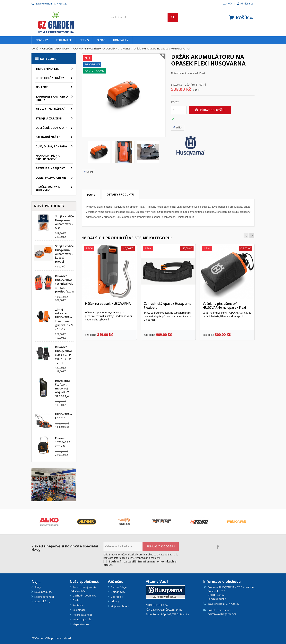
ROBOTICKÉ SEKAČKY (50, 78)
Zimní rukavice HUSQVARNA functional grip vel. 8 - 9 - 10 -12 (64, 319)
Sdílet (89, 172)
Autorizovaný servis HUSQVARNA (83, 589)
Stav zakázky (42, 601)
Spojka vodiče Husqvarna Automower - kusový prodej (64, 254)
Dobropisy (117, 597)
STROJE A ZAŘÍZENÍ (49, 118)
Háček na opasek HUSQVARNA (108, 304)
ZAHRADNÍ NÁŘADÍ (48, 137)
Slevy (37, 587)
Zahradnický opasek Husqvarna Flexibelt (168, 306)
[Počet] (177, 110)
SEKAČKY (42, 87)
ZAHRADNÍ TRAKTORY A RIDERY (52, 98)
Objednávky (118, 592)
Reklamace (64, 40)
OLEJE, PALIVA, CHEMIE (51, 178)
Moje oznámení (120, 606)
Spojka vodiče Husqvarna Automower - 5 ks (64, 222)
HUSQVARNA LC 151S (64, 416)
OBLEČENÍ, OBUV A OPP (51, 128)
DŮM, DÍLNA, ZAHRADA (51, 146)
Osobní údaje (118, 587)
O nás (101, 40)
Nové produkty (43, 592)
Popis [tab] (91, 195)
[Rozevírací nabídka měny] (228, 4)
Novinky (42, 40)
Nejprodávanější (44, 597)
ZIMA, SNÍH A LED (47, 69)
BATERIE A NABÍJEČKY (50, 168)
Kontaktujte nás (82, 619)
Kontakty (121, 40)
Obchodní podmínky (84, 596)
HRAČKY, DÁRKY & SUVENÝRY (48, 189)
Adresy (115, 601)
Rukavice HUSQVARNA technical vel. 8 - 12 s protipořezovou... (67, 284)
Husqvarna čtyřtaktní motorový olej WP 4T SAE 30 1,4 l (63, 388)
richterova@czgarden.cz (222, 614)
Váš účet (115, 581)
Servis (84, 40)
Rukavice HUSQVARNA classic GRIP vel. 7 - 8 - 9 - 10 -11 (64, 355)
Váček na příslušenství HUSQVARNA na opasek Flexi (224, 306)
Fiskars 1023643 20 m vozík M (64, 442)
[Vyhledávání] (143, 17)
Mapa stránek (81, 624)
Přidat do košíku (210, 110)
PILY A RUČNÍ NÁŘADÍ (50, 109)
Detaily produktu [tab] (120, 194)
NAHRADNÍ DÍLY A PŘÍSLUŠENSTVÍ (48, 157)
